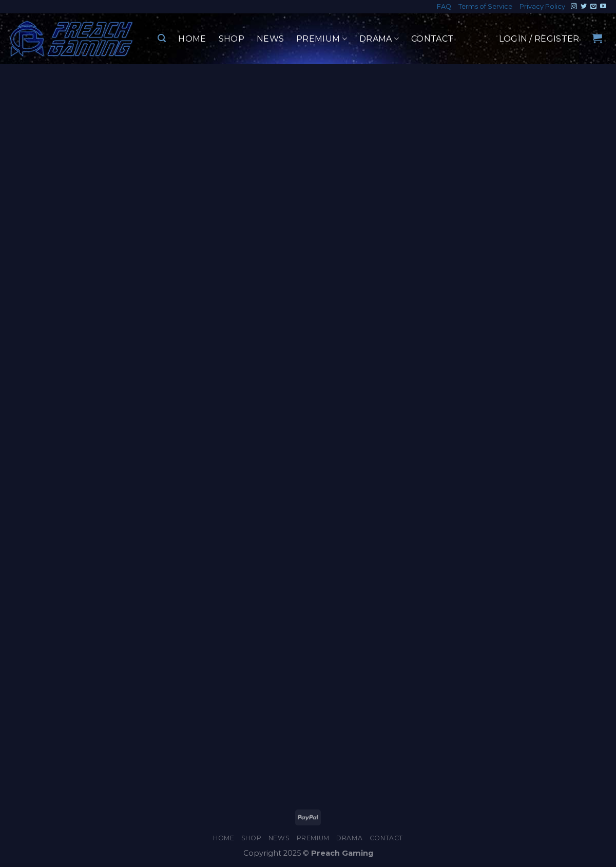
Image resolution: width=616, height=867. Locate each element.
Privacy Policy (542, 6)
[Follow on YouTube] (603, 7)
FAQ (444, 6)
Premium (322, 39)
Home (192, 39)
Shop (232, 39)
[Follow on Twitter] (584, 7)
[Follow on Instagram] (574, 7)
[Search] (162, 38)
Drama (379, 39)
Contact (432, 39)
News (270, 39)
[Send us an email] (593, 7)
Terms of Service (485, 6)
